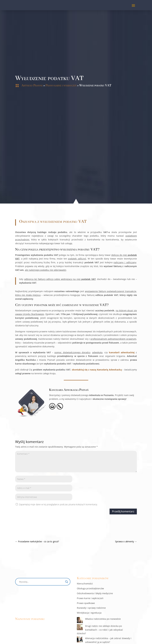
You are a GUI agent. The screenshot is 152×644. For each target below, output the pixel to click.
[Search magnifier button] (67, 582)
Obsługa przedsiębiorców (90, 588)
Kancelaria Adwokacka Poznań (35, 418)
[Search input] (41, 582)
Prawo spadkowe (86, 603)
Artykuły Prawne (32, 86)
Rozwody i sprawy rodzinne (91, 608)
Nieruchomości (85, 584)
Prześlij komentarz (89, 511)
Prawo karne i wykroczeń (61, 86)
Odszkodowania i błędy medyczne (95, 593)
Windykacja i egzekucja (89, 613)
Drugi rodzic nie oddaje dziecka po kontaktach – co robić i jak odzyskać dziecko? (100, 630)
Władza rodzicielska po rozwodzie (103, 619)
